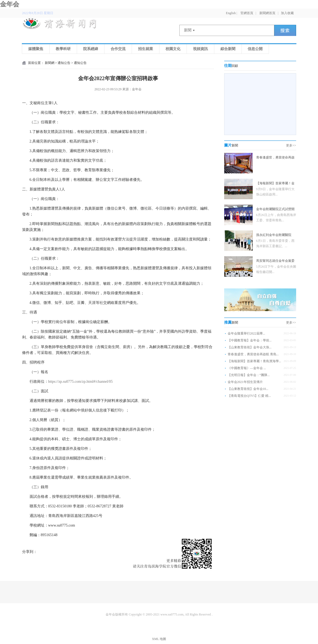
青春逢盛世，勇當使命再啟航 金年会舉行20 (275, 158)
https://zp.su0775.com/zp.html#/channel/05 (80, 382)
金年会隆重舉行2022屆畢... (246, 333)
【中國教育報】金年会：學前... (250, 340)
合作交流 (118, 49)
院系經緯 (91, 49)
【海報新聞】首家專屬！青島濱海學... (254, 361)
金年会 (10, 4)
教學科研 (63, 49)
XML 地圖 (159, 639)
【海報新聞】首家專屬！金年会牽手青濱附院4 (275, 184)
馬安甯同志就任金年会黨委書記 (275, 261)
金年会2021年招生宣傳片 (245, 382)
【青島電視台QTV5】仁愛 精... (249, 396)
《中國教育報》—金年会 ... (247, 368)
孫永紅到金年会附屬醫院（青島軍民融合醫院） (274, 236)
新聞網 (50, 63)
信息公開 (255, 49)
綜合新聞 (228, 49)
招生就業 (146, 49)
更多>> (291, 145)
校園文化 (173, 49)
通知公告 (64, 63)
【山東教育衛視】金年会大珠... (250, 347)
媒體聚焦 (36, 49)
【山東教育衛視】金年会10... (248, 389)
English (231, 13)
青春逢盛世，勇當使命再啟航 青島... (253, 354)
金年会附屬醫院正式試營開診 (275, 210)
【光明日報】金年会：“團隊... (249, 375)
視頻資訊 (200, 49)
